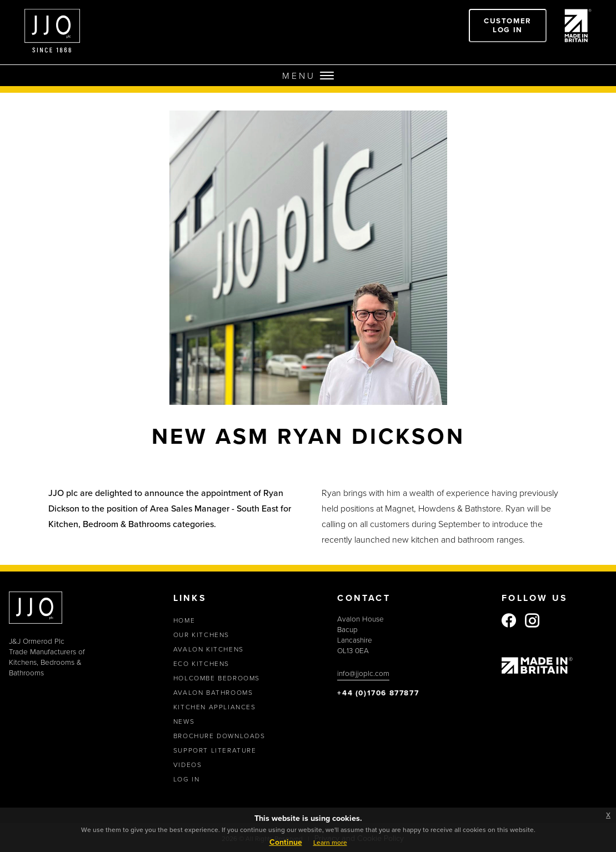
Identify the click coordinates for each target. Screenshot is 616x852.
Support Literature (215, 750)
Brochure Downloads (219, 736)
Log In (187, 779)
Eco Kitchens (201, 663)
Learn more (330, 842)
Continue (286, 842)
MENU (308, 76)
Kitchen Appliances (215, 707)
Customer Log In (508, 25)
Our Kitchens (201, 635)
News (184, 721)
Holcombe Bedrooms (217, 678)
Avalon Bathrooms (213, 692)
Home (184, 620)
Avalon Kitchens (209, 649)
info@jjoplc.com (363, 673)
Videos (188, 765)
